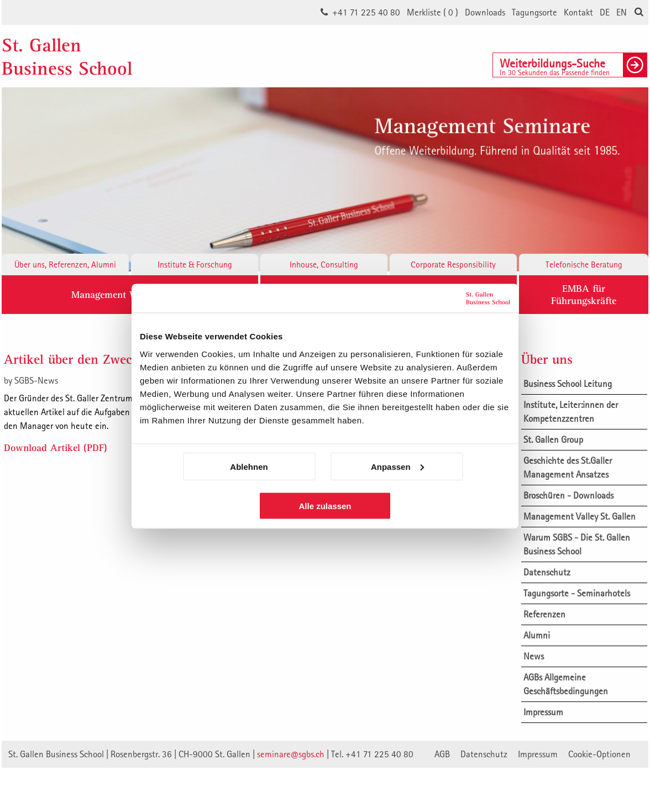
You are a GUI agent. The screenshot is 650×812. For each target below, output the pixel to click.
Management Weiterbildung (130, 294)
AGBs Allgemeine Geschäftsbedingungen (566, 684)
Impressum (543, 712)
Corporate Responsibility (453, 264)
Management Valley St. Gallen (580, 516)
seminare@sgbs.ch (291, 754)
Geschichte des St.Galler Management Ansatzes (568, 467)
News (534, 656)
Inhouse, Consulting (324, 264)
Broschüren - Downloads (568, 495)
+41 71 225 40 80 (366, 12)
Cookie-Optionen (599, 754)
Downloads (485, 12)
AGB (442, 754)
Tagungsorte (534, 12)
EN (622, 12)
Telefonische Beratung (584, 264)
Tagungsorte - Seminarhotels (577, 593)
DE (605, 12)
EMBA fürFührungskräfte (584, 294)
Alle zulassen (325, 505)
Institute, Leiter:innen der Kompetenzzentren (571, 412)
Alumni (537, 635)
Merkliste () (433, 12)
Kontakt (578, 12)
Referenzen (544, 614)
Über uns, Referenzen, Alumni (65, 264)
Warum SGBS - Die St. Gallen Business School (577, 544)
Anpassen (397, 466)
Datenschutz (547, 572)
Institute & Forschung (195, 264)
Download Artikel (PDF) (56, 447)
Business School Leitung (568, 384)
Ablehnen (249, 466)
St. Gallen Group (553, 439)
